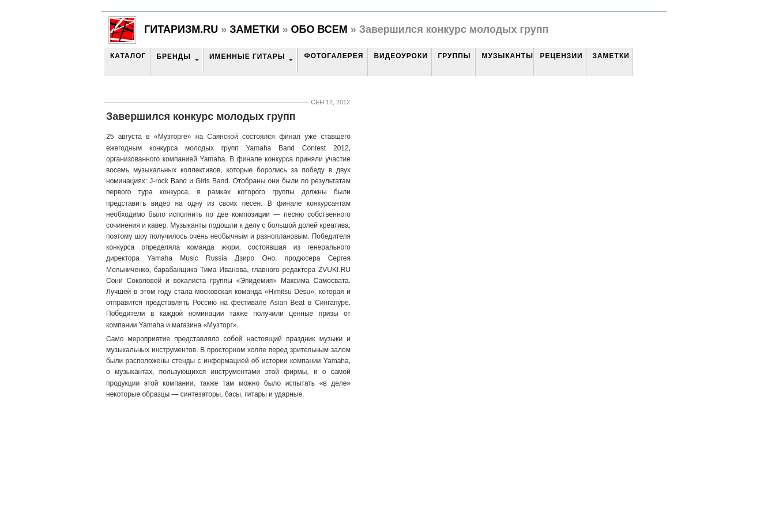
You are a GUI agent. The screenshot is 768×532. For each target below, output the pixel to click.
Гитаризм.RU (181, 29)
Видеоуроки (400, 56)
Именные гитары (247, 56)
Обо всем (319, 29)
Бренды (174, 56)
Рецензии (561, 56)
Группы (454, 56)
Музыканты (507, 56)
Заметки (254, 29)
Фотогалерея (334, 56)
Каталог (128, 56)
